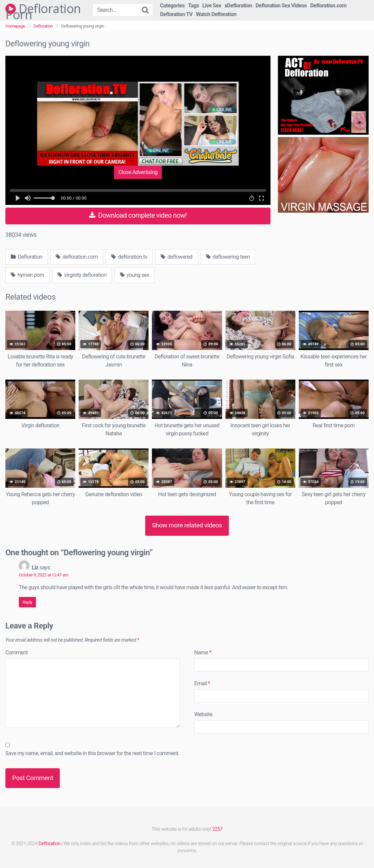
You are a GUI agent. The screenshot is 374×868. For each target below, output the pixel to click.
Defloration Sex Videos (281, 6)
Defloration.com (328, 6)
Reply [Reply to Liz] (27, 602)
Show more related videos (187, 525)
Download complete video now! (138, 215)
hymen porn (27, 275)
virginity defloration (82, 275)
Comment (17, 653)
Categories (172, 6)
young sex (135, 275)
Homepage (15, 26)
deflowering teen (228, 257)
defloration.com (77, 257)
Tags (193, 6)
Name (203, 653)
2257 (217, 829)
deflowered (176, 257)
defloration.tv (129, 257)
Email (202, 683)
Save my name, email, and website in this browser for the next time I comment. (92, 753)
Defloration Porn (43, 9)
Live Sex (212, 6)
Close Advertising (138, 172)
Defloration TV (176, 14)
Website (203, 714)
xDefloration (238, 6)
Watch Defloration (216, 14)
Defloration (43, 26)
